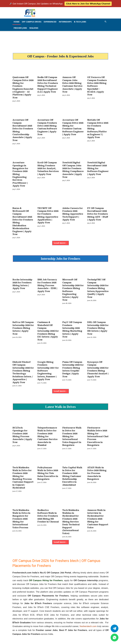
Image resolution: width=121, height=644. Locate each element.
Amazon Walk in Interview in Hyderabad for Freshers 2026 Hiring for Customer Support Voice (98, 515)
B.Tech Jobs (80, 21)
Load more (60, 241)
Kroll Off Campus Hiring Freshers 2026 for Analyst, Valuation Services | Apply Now (48, 167)
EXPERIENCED (50, 21)
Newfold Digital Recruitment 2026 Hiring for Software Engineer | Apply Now (98, 167)
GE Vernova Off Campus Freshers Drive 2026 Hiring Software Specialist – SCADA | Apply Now (97, 86)
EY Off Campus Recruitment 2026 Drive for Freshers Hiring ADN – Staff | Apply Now (98, 212)
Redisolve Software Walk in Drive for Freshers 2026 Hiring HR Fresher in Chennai (48, 512)
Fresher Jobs (20, 28)
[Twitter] (115, 628)
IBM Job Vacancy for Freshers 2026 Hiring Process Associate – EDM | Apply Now (47, 283)
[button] (105, 21)
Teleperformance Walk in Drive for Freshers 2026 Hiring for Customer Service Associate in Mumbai (47, 433)
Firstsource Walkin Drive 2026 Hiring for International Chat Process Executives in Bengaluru (98, 433)
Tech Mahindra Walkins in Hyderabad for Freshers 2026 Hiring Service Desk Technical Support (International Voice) (71, 518)
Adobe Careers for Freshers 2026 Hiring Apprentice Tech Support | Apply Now (73, 212)
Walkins (34, 28)
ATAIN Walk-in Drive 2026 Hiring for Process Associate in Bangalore (97, 470)
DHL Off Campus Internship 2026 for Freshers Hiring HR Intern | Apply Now (98, 326)
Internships (65, 21)
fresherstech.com (88, 622)
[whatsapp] (115, 638)
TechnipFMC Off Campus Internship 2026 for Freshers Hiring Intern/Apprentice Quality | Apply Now (98, 286)
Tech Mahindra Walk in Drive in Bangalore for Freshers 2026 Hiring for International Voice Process (21, 515)
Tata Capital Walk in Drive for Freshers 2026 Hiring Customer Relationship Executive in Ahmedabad (72, 473)
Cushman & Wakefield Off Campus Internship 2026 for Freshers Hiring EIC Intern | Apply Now (48, 328)
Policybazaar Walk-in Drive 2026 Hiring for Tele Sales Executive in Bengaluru (48, 470)
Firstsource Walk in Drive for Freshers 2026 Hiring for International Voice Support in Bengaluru (72, 433)
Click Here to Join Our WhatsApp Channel (88, 3)
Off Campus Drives (32, 21)
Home (17, 21)
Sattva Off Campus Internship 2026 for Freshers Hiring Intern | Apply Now (23, 326)
